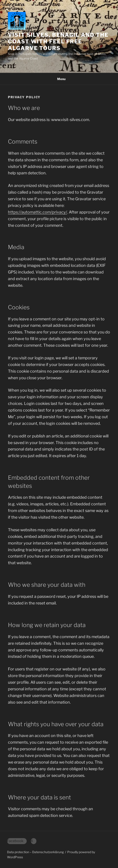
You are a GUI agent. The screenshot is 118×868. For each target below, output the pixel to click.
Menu (59, 79)
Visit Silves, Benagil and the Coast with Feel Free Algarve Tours (58, 41)
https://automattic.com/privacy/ (37, 212)
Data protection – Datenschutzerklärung (35, 852)
